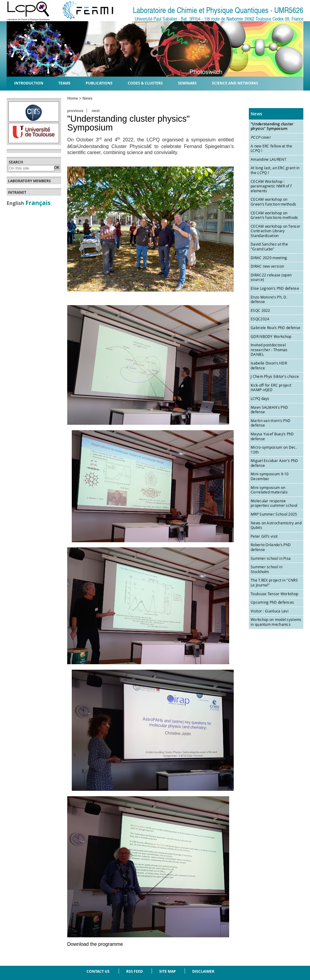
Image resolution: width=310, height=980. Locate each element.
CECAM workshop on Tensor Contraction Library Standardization (275, 231)
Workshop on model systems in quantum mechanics (276, 622)
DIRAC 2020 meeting (269, 258)
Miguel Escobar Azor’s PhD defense (274, 463)
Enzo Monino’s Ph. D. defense (269, 299)
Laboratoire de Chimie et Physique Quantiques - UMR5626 (218, 10)
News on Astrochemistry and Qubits (276, 525)
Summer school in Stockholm (267, 569)
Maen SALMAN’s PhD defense (269, 410)
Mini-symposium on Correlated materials (269, 490)
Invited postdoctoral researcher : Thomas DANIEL (269, 350)
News (87, 98)
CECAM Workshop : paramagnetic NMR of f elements (271, 186)
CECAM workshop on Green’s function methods (273, 202)
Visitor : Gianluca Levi (270, 611)
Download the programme (95, 944)
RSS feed (135, 971)
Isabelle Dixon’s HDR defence (269, 365)
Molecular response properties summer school (274, 503)
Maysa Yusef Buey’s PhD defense (272, 436)
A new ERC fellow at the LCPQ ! (271, 148)
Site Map (168, 971)
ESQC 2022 (261, 310)
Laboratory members (29, 181)
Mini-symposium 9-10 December (270, 476)
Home (73, 98)
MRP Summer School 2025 (274, 514)
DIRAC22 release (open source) (271, 277)
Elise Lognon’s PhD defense (275, 288)
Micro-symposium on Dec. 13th (274, 450)
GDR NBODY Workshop (271, 336)
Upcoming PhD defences (272, 602)
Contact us (98, 971)
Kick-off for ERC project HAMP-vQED (271, 388)
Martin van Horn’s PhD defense (270, 423)
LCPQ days (260, 398)
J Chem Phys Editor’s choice (275, 376)
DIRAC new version (267, 266)
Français (38, 203)
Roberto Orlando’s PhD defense (271, 547)
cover (261, 137)
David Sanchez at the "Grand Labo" (269, 246)
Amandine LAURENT (269, 159)
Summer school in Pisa (271, 558)
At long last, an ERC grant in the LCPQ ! (275, 170)
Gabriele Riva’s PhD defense (275, 328)
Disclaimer (203, 971)
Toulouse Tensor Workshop (274, 594)
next (96, 111)
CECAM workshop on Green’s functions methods (274, 215)
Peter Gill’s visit (264, 536)
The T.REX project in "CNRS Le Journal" (274, 582)
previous (75, 111)
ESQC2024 (260, 319)
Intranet (17, 193)
